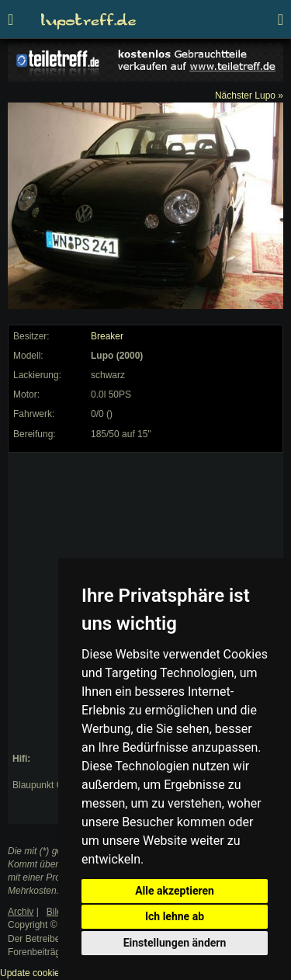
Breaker (107, 336)
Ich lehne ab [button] (175, 916)
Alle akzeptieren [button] (175, 891)
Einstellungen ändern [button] (175, 943)
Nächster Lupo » (249, 96)
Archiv (21, 912)
